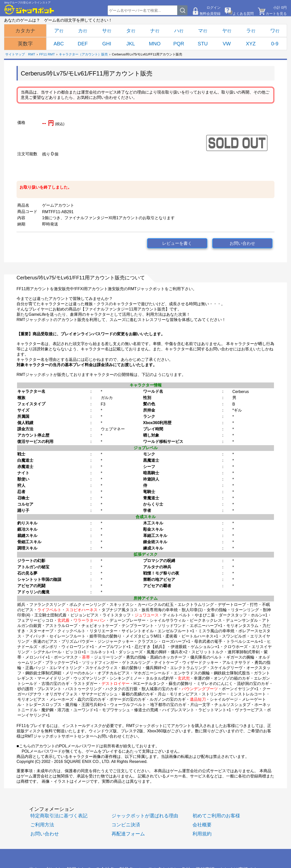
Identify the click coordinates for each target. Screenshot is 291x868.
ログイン (214, 8)
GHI (107, 44)
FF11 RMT (47, 54)
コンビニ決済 (126, 825)
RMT (32, 54)
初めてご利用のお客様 (216, 816)
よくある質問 (243, 14)
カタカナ (25, 31)
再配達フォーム (128, 834)
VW (227, 44)
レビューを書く (177, 243)
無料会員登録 (210, 14)
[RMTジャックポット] (29, 10)
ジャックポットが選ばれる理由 (145, 816)
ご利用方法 (42, 825)
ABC (59, 44)
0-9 (275, 44)
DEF (83, 44)
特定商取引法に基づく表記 (59, 816)
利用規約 (202, 834)
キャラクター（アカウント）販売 (83, 54)
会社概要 (202, 825)
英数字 (25, 44)
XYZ (251, 44)
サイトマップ (15, 54)
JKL (131, 44)
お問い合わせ (242, 243)
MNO (155, 44)
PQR (179, 44)
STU (203, 44)
